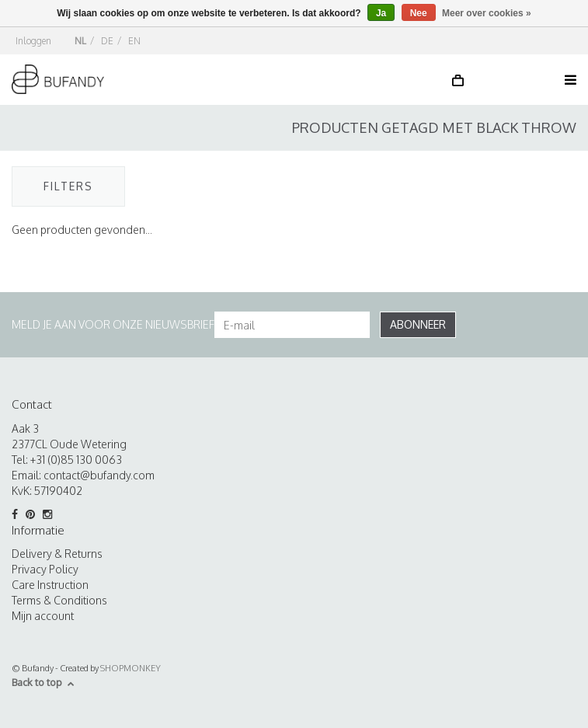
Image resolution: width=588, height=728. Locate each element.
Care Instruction (50, 585)
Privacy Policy (45, 569)
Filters (68, 186)
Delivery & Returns (57, 554)
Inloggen (33, 41)
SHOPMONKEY (130, 668)
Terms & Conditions (59, 600)
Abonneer (418, 324)
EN (134, 41)
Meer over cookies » (487, 13)
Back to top (43, 682)
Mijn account (43, 616)
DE (107, 41)
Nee (419, 13)
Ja (381, 13)
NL (80, 41)
